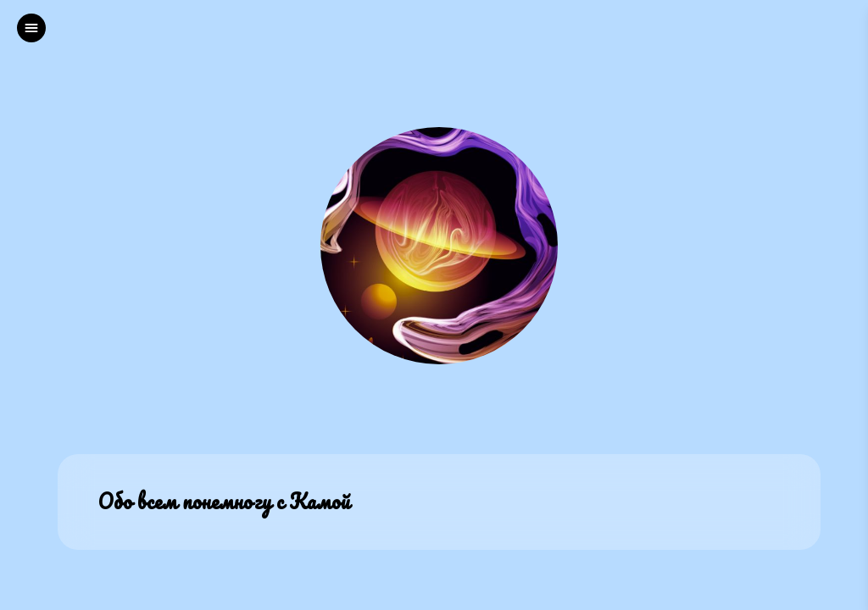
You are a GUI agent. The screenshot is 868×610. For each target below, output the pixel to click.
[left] (31, 28)
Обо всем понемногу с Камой (224, 502)
